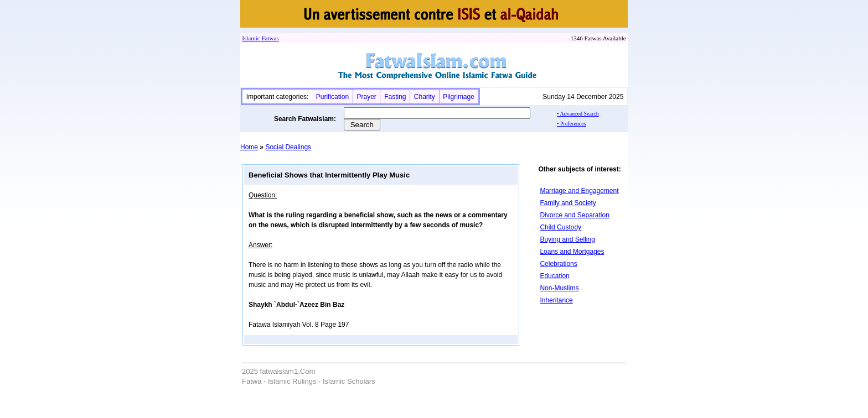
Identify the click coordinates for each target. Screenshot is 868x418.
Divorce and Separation (574, 215)
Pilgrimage (459, 97)
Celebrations (558, 264)
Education (554, 276)
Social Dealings (288, 147)
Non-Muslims (559, 288)
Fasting (395, 97)
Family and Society (568, 203)
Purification (332, 97)
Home (249, 147)
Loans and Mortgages (572, 252)
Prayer (366, 97)
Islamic (251, 38)
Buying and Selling (567, 239)
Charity (425, 97)
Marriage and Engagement (579, 191)
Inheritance (556, 300)
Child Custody (560, 227)
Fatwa (268, 38)
